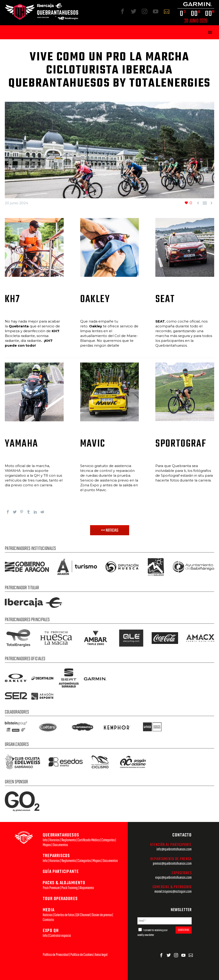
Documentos (60, 845)
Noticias (48, 915)
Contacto (48, 920)
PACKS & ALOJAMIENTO (64, 883)
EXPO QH (51, 931)
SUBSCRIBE (184, 930)
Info (45, 840)
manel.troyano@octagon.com (173, 892)
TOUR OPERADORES (60, 899)
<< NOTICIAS (110, 530)
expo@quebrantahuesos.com (173, 878)
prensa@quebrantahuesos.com (172, 864)
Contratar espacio (60, 936)
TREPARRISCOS (56, 856)
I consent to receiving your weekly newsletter (153, 933)
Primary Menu (210, 32)
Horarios (54, 840)
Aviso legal (101, 955)
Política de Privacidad (56, 955)
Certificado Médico (89, 840)
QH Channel (83, 915)
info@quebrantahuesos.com (174, 849)
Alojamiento (87, 888)
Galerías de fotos (64, 915)
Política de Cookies (82, 955)
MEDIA (49, 910)
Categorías (108, 840)
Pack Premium (51, 888)
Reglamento (69, 840)
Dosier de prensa (102, 915)
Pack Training (70, 888)
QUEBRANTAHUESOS (61, 835)
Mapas (47, 845)
